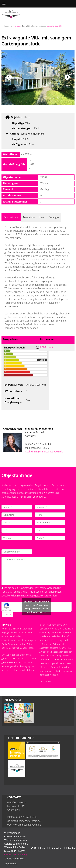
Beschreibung (11, 217)
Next (67, 78)
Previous (9, 78)
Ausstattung (29, 217)
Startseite (17, 26)
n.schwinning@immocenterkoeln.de (44, 452)
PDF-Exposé (47, 347)
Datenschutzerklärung (16, 855)
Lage (42, 217)
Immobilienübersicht (54, 26)
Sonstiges (54, 217)
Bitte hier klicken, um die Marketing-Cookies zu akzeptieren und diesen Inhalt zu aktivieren (37, 607)
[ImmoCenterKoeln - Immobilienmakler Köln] (11, 14)
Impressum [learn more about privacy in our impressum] (11, 863)
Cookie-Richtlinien (14, 859)
